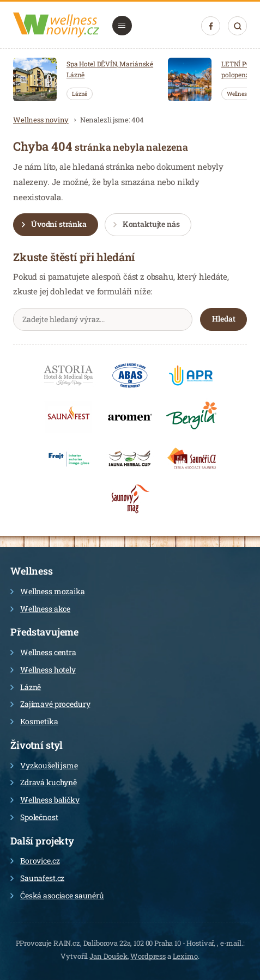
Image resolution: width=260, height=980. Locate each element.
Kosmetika (34, 721)
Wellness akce (40, 609)
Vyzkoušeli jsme (44, 765)
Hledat (237, 26)
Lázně (80, 94)
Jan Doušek (108, 956)
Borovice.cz (35, 861)
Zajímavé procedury (50, 704)
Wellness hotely (43, 670)
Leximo (185, 956)
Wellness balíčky (45, 800)
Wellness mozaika (48, 591)
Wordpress (148, 956)
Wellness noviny (41, 120)
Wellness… (240, 94)
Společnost (34, 817)
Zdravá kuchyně (44, 782)
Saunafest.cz (37, 878)
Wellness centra (43, 652)
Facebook (211, 26)
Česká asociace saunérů (57, 895)
